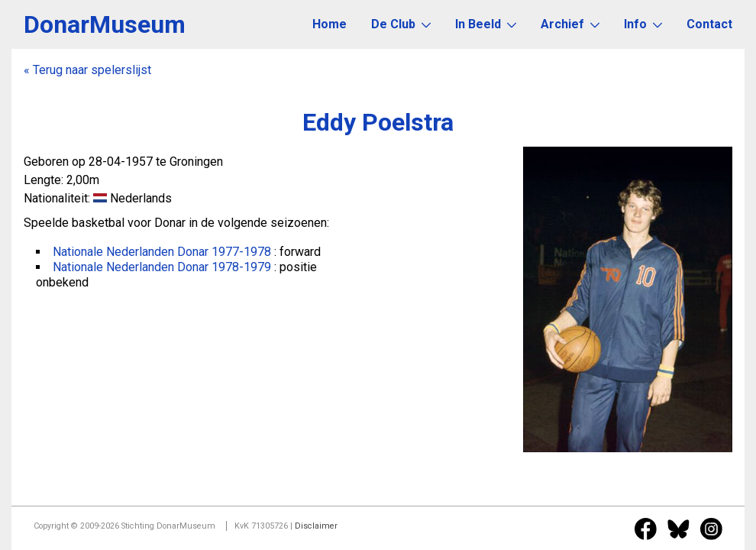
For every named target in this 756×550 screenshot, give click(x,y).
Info (643, 24)
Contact (709, 24)
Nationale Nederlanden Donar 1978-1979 (162, 267)
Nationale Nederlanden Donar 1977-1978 (162, 252)
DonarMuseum (105, 24)
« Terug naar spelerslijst (87, 70)
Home (330, 24)
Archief (570, 24)
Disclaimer (316, 526)
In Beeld (486, 24)
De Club (401, 24)
